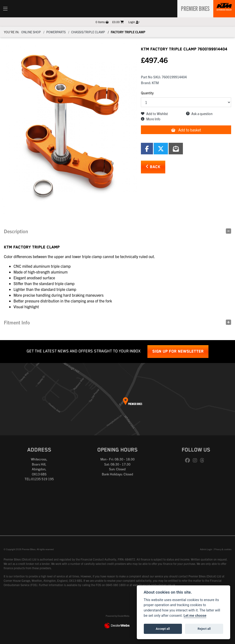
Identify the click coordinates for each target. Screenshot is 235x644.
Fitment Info (17, 322)
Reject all (204, 629)
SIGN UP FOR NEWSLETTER (178, 352)
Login (134, 22)
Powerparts (56, 32)
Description (16, 231)
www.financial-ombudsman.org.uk (154, 585)
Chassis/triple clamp (88, 32)
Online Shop (31, 32)
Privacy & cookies (223, 549)
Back (153, 167)
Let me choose (195, 616)
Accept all (163, 629)
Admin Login (206, 549)
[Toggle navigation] (5, 9)
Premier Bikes (193, 8)
